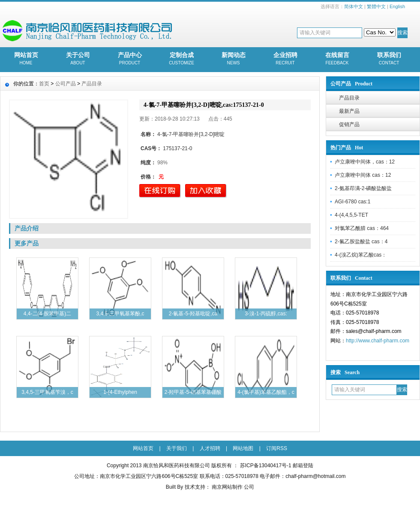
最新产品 (349, 111)
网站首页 (26, 59)
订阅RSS (277, 448)
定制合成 (181, 59)
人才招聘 (210, 448)
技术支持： (198, 487)
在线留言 (337, 59)
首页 (44, 84)
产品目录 (349, 98)
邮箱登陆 (303, 466)
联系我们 (389, 59)
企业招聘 (285, 59)
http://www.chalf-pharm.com (378, 341)
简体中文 (354, 6)
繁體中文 (376, 6)
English (397, 6)
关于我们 (177, 448)
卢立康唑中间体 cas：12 (363, 175)
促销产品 (349, 124)
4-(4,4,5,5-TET (351, 215)
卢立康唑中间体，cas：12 (365, 162)
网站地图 (243, 448)
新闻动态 (233, 59)
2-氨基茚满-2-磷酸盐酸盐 (363, 188)
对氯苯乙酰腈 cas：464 (362, 228)
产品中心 (130, 59)
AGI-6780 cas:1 (352, 202)
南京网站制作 (228, 487)
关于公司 (78, 59)
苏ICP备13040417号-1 (266, 466)
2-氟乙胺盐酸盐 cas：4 (361, 242)
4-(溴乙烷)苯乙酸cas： (361, 255)
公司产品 (66, 84)
